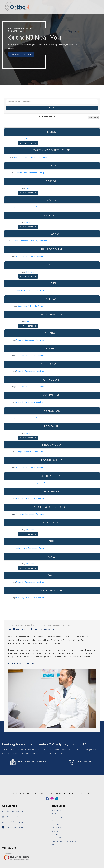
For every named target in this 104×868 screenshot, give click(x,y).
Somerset (52, 491)
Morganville (52, 364)
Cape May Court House (52, 150)
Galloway (52, 234)
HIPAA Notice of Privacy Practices (64, 841)
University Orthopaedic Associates (30, 340)
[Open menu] (100, 7)
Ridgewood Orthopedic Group (30, 306)
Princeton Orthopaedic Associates (30, 207)
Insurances (56, 834)
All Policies (56, 845)
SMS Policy (56, 831)
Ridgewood (52, 445)
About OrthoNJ (58, 817)
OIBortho (30, 139)
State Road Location (52, 507)
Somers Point (52, 476)
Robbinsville (52, 460)
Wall (52, 557)
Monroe (52, 333)
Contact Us (56, 821)
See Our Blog (57, 810)
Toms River (52, 523)
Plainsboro (52, 380)
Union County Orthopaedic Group (30, 173)
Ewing (52, 200)
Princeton (52, 395)
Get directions (28, 143)
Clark (52, 166)
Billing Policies (57, 838)
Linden (52, 283)
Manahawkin (52, 315)
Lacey (52, 265)
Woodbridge (52, 591)
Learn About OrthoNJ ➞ (22, 663)
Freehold (52, 215)
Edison (52, 181)
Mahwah (52, 299)
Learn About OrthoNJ (21, 54)
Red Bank (52, 426)
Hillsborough (52, 249)
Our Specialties (57, 814)
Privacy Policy (57, 828)
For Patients (56, 824)
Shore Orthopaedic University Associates (30, 157)
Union (52, 541)
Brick (52, 132)
